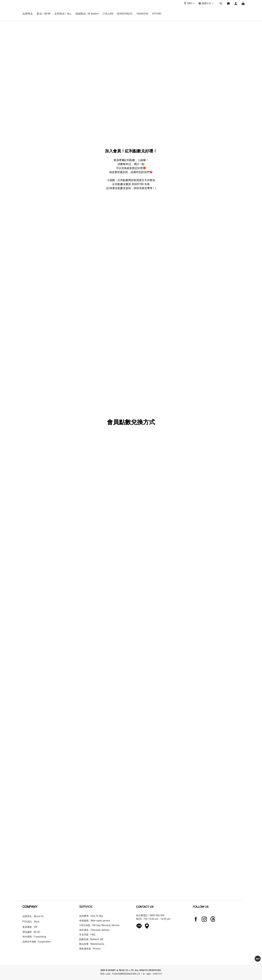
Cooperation (44, 942)
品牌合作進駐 (30, 942)
